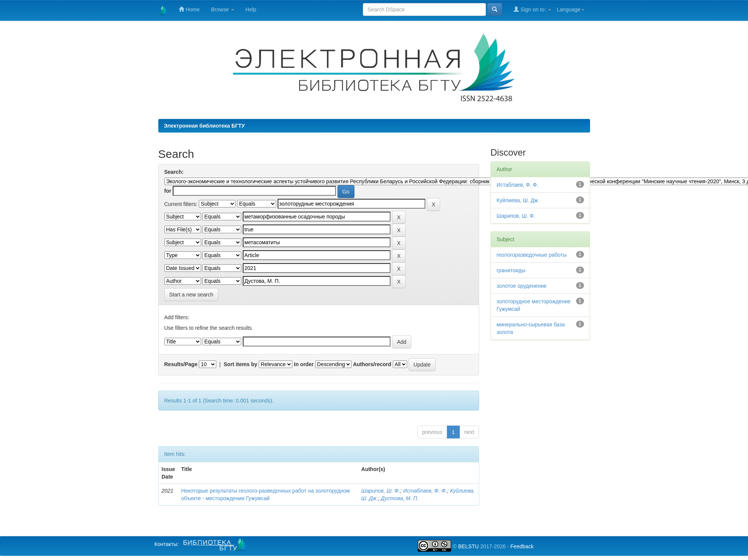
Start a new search (191, 295)
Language (570, 9)
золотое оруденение (522, 286)
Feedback (522, 546)
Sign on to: (532, 9)
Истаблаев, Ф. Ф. (425, 491)
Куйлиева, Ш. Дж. (518, 200)
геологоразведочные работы (532, 255)
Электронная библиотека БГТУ (205, 126)
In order (304, 364)
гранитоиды (511, 270)
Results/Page (181, 364)
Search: (174, 172)
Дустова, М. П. (400, 498)
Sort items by (241, 364)
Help (251, 9)
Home (189, 9)
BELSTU (468, 546)
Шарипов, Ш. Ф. (381, 491)
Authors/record (372, 364)
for (168, 191)
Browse (223, 9)
